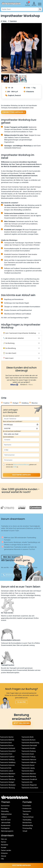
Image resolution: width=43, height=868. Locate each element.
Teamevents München (29, 774)
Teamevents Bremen (7, 745)
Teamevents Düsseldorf (8, 751)
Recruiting (4, 809)
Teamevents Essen (28, 754)
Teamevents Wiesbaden (8, 785)
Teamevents (27, 811)
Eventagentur (5, 828)
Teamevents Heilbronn (29, 762)
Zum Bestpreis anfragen (14, 112)
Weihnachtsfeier (6, 814)
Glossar (4, 856)
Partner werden (6, 850)
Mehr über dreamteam (12, 557)
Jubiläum (4, 817)
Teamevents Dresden (28, 748)
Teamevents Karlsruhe (7, 765)
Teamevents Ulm (27, 782)
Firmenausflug (27, 828)
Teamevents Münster (7, 776)
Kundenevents (6, 825)
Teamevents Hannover (29, 760)
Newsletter (5, 845)
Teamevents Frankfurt (7, 757)
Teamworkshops (28, 817)
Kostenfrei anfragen (21, 865)
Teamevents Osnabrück (29, 779)
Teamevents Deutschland (30, 788)
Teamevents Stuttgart (7, 782)
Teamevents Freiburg (28, 757)
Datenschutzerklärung (21, 465)
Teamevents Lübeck (7, 771)
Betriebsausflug (28, 825)
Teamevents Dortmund (7, 748)
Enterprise (4, 853)
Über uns (4, 839)
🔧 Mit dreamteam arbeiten (13, 338)
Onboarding (5, 811)
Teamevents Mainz (28, 771)
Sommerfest (5, 806)
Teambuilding (27, 820)
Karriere (4, 842)
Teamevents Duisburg (29, 751)
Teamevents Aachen (7, 737)
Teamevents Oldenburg (8, 779)
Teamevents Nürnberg (29, 776)
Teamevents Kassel (28, 765)
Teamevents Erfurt (6, 754)
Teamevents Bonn (6, 743)
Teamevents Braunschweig (30, 743)
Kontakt (4, 848)
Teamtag (25, 814)
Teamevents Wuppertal (29, 785)
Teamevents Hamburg (7, 760)
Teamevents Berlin (28, 737)
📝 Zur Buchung (9, 343)
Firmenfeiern (27, 806)
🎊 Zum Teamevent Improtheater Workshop (20, 333)
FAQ (2, 859)
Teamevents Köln (6, 768)
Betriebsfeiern (27, 823)
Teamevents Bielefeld (7, 740)
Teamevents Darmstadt (29, 745)
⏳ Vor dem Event (10, 353)
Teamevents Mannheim (8, 774)
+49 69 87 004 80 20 (11, 575)
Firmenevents (27, 809)
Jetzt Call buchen (21, 723)
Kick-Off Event (6, 820)
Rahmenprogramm (7, 831)
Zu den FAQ (21, 702)
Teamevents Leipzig (28, 768)
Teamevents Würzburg (7, 788)
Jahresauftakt (6, 823)
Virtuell (25, 831)
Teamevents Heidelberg (8, 762)
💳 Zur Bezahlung (9, 348)
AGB (15, 467)
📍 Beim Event (8, 358)
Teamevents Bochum (28, 740)
